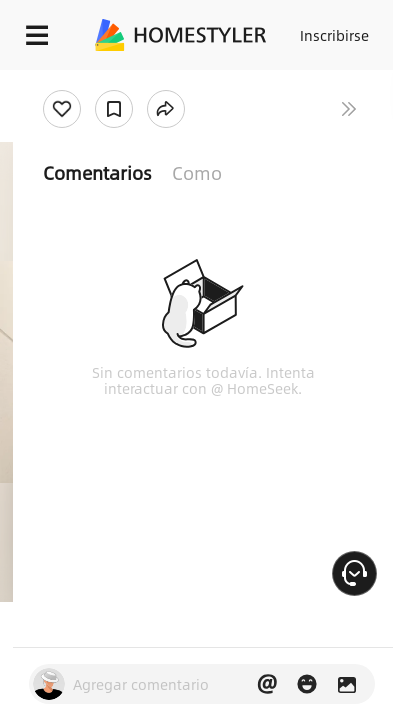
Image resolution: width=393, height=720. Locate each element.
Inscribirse (334, 35)
